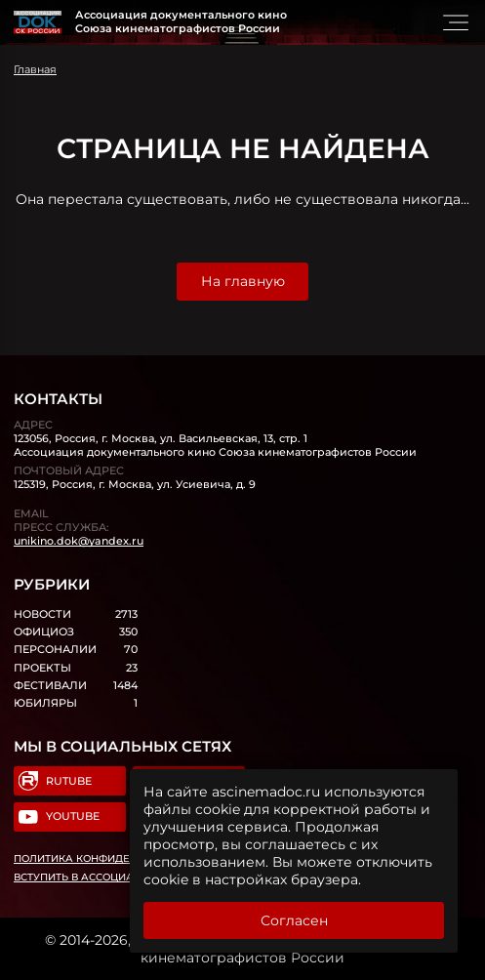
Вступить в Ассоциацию (87, 877)
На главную (243, 281)
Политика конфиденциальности (113, 858)
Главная (35, 69)
